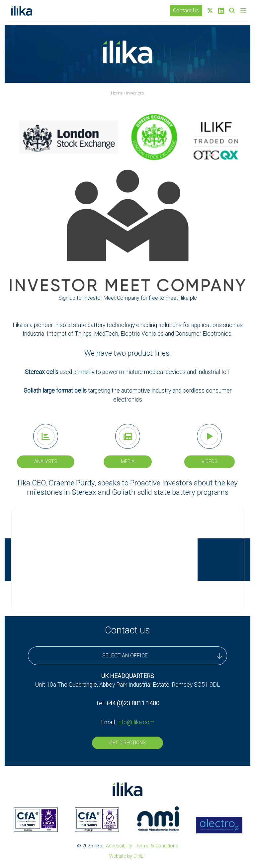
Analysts (46, 462)
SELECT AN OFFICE (162, 656)
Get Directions (127, 743)
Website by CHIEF (128, 856)
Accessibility (119, 846)
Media (128, 462)
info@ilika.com (136, 722)
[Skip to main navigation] (243, 11)
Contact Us (186, 10)
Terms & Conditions (157, 846)
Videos (210, 462)
